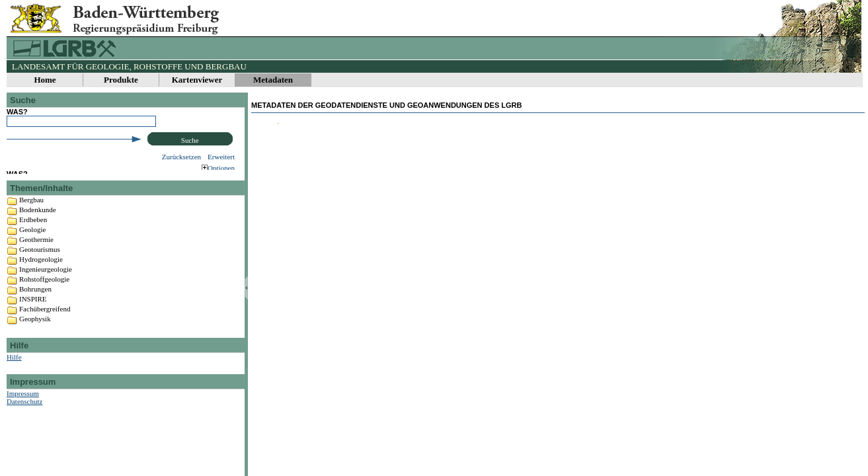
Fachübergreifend (45, 331)
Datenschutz (24, 423)
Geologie (32, 251)
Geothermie (36, 261)
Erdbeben (33, 241)
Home (45, 80)
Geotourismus (40, 271)
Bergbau (31, 221)
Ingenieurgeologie (46, 291)
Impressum (23, 415)
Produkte (121, 80)
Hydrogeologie (41, 281)
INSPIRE (33, 321)
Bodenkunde (38, 231)
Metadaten (273, 80)
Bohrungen (35, 311)
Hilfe (14, 379)
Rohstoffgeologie (44, 301)
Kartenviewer (197, 80)
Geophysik (35, 340)
